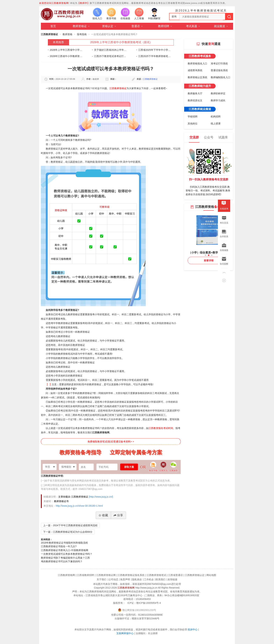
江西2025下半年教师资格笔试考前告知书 (155, 56)
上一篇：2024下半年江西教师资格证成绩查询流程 (70, 525)
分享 (118, 515)
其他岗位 (193, 124)
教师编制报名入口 (221, 77)
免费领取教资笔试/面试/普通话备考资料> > (111, 442)
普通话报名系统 (219, 70)
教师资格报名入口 (197, 64)
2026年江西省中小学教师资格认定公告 (66, 56)
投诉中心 (193, 629)
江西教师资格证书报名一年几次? (59, 546)
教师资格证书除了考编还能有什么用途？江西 (65, 558)
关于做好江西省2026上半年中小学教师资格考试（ (110, 50)
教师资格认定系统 (197, 77)
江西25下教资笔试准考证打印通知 (110, 56)
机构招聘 (216, 117)
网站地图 (211, 575)
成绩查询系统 (195, 70)
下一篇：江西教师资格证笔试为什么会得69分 (68, 532)
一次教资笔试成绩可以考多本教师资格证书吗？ (67, 554)
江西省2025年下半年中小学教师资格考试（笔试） (155, 50)
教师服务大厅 (195, 93)
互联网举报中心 (125, 633)
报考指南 (82, 34)
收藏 (103, 515)
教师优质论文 (195, 100)
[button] (206, 255)
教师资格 (67, 34)
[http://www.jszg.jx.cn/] (101, 497)
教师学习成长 (218, 100)
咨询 (174, 16)
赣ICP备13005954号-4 (149, 603)
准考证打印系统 (219, 64)
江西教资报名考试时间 (161, 428)
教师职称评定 (218, 93)
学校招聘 (193, 117)
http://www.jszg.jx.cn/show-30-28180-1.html (79, 506)
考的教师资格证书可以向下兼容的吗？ (62, 561)
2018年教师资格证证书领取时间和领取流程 (64, 543)
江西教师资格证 (49, 34)
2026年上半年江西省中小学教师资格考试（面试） (121, 42)
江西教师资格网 (126, 588)
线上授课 (216, 124)
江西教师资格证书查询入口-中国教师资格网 (65, 550)
